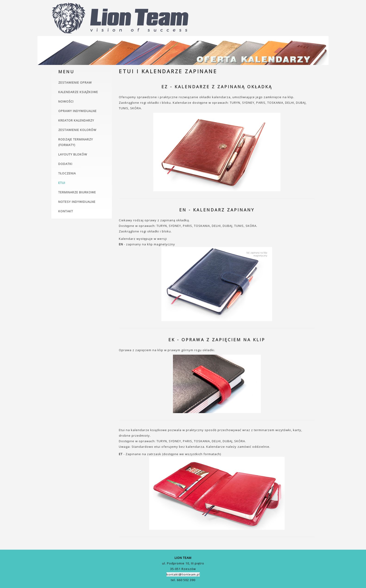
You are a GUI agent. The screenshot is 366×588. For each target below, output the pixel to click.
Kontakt (66, 211)
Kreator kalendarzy (76, 120)
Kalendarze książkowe (78, 92)
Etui (62, 183)
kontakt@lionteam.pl (183, 574)
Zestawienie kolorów (77, 130)
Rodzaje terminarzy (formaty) (76, 142)
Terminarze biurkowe (77, 192)
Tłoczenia (67, 173)
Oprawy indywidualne (77, 111)
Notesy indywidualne (77, 202)
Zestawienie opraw (75, 82)
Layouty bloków (73, 154)
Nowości (66, 101)
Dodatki (65, 164)
